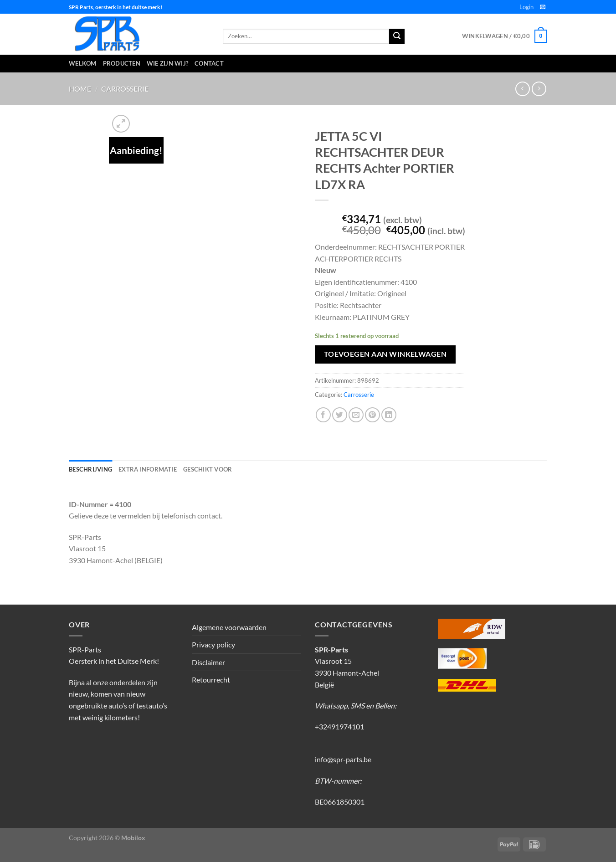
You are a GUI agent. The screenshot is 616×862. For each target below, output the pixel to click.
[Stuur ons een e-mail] (543, 7)
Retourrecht (211, 680)
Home (80, 89)
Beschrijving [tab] (90, 469)
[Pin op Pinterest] (372, 415)
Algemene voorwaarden (229, 627)
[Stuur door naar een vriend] (356, 415)
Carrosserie (125, 89)
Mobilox (133, 838)
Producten (122, 63)
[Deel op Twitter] (340, 415)
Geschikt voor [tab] (208, 469)
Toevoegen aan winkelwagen (385, 354)
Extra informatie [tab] (148, 469)
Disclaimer (208, 662)
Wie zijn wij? (167, 63)
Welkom (83, 63)
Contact (209, 63)
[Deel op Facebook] (323, 415)
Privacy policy (213, 644)
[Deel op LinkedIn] (389, 415)
